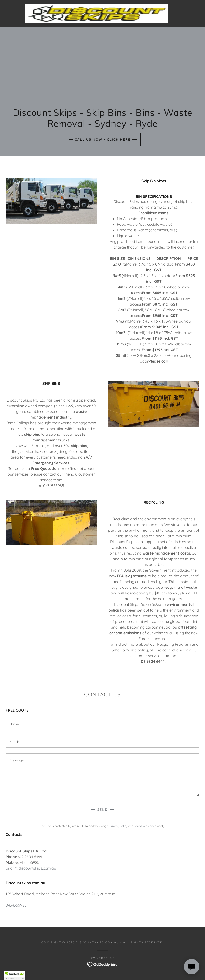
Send (102, 810)
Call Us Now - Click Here (103, 139)
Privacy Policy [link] (119, 826)
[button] (14, 975)
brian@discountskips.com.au (31, 868)
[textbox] (102, 724)
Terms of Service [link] (145, 826)
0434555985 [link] (16, 905)
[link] (97, 13)
